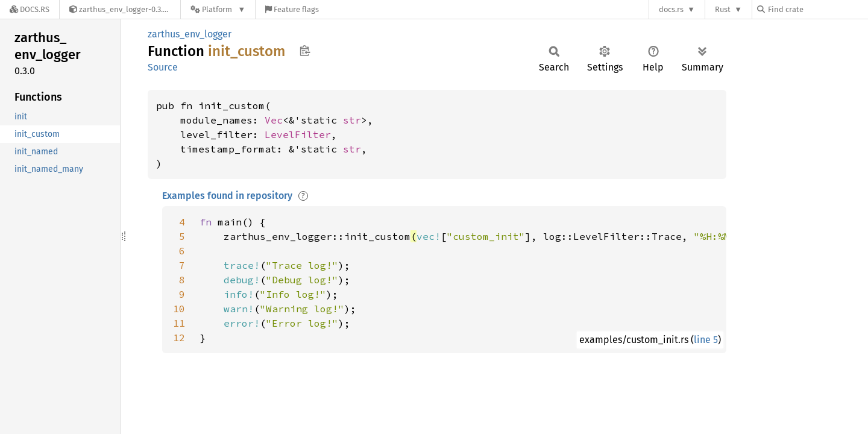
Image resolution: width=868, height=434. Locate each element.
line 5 (706, 340)
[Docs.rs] (30, 9)
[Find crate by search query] (817, 9)
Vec (274, 120)
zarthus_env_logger (190, 34)
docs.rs (671, 9)
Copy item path (305, 51)
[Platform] (218, 9)
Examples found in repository (227, 196)
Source (163, 67)
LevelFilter (298, 134)
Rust (723, 9)
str (352, 120)
